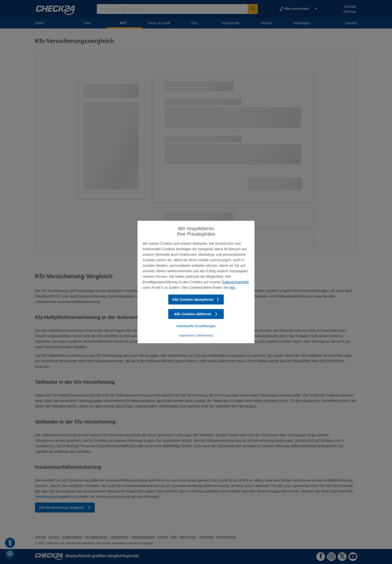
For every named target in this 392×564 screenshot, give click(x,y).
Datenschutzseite (235, 282)
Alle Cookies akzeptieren (196, 299)
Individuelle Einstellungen (196, 326)
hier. (232, 287)
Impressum (186, 335)
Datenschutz (205, 335)
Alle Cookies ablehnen (196, 314)
